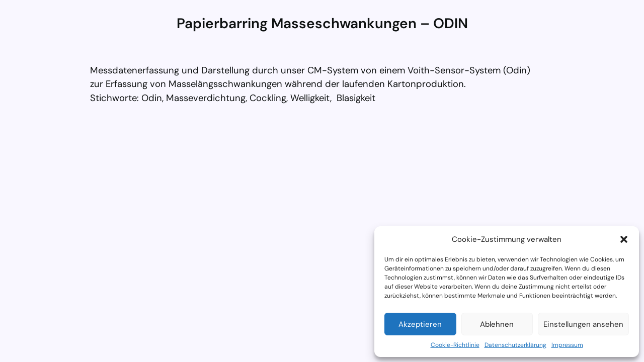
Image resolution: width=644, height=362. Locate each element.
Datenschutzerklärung (515, 345)
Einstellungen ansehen (583, 324)
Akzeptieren (420, 324)
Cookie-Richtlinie (455, 345)
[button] (624, 239)
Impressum (567, 345)
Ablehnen (497, 324)
